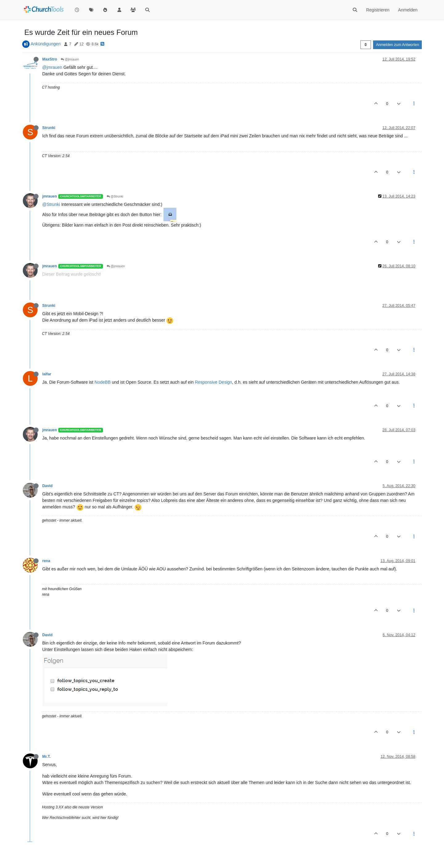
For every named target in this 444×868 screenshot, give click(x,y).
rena (46, 561)
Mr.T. (46, 757)
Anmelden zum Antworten (397, 45)
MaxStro (50, 59)
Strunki (49, 128)
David (47, 486)
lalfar (47, 374)
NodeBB (103, 382)
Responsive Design (214, 382)
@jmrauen (70, 59)
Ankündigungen (45, 44)
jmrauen (50, 196)
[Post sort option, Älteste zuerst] (366, 45)
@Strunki (115, 196)
